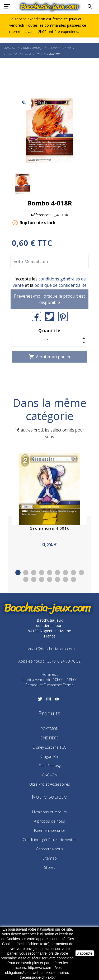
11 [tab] (34, 579)
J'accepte (85, 953)
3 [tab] (34, 573)
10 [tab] (26, 579)
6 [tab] (58, 573)
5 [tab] (50, 573)
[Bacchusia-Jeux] (49, 7)
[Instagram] (48, 701)
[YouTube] (57, 701)
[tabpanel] (50, 501)
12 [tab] (42, 579)
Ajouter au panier (50, 357)
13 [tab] (50, 579)
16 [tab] (73, 579)
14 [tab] (58, 579)
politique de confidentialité (60, 285)
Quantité (49, 331)
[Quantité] (49, 340)
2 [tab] (26, 573)
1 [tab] (18, 573)
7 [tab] (65, 573)
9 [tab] (81, 573)
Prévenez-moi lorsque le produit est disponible (49, 299)
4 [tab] (42, 573)
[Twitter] (40, 701)
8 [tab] (73, 573)
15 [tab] (65, 579)
